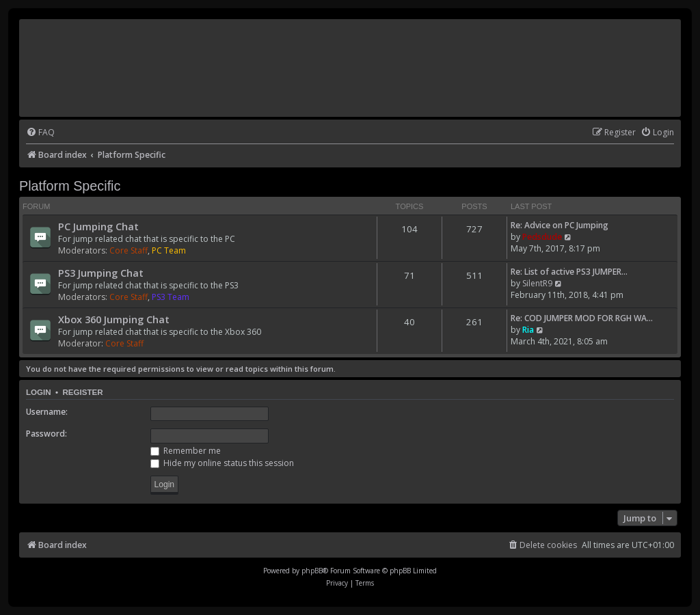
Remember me (186, 451)
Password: (46, 434)
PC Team (169, 250)
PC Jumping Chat (98, 226)
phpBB (312, 571)
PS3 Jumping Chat (101, 273)
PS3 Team (171, 297)
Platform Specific (70, 186)
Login (39, 392)
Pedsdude (542, 237)
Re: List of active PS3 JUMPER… (569, 272)
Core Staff (129, 250)
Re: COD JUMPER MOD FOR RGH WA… (582, 318)
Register (82, 392)
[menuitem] (40, 133)
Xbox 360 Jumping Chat (114, 319)
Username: (47, 412)
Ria (528, 330)
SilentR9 (537, 283)
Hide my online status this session (222, 463)
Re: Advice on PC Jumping (560, 225)
